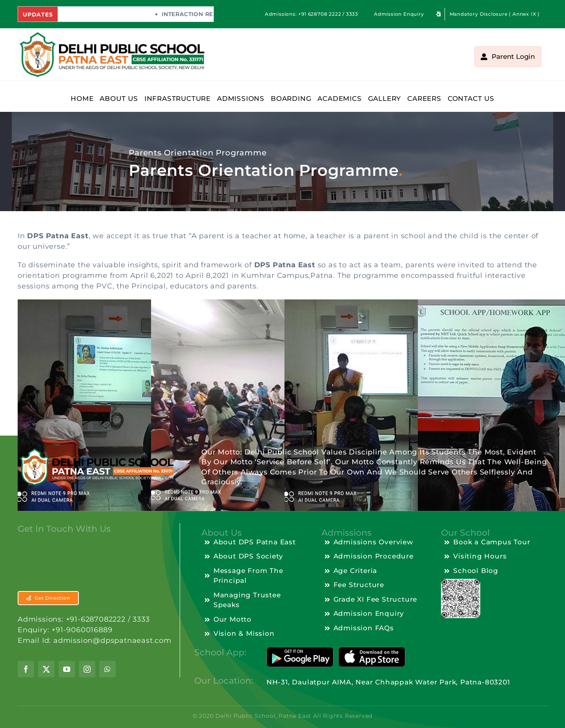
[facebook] (26, 677)
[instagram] (87, 677)
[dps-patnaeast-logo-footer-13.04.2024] (89, 451)
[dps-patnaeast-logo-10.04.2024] (111, 35)
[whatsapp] (108, 677)
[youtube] (67, 677)
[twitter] (46, 677)
